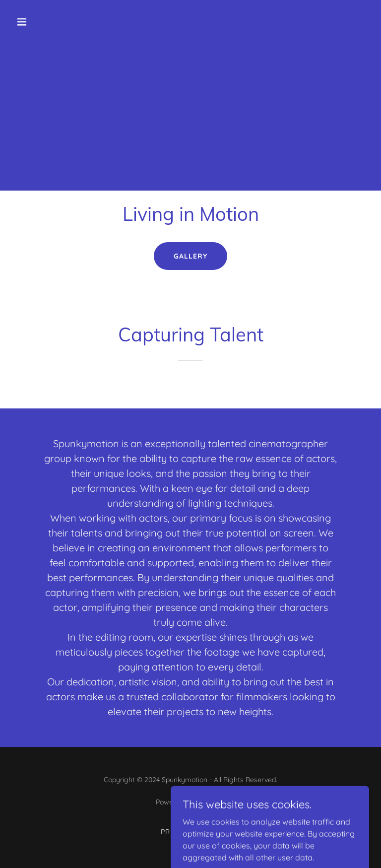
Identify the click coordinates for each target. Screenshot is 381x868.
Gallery (190, 256)
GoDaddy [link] (210, 802)
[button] (53, 22)
